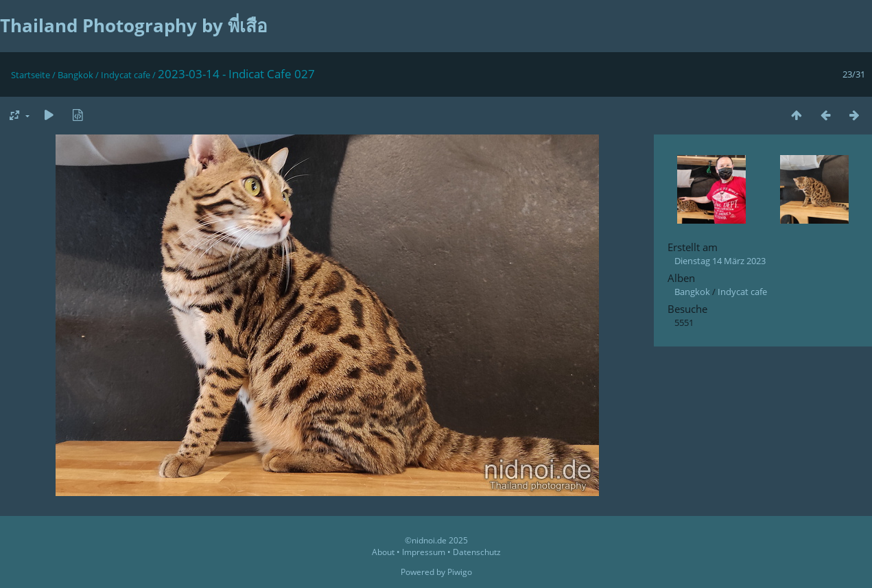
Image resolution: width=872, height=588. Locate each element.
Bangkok (75, 75)
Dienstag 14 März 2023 (720, 261)
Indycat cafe (126, 75)
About (383, 552)
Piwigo (460, 572)
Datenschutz (477, 552)
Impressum (424, 552)
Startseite (31, 75)
